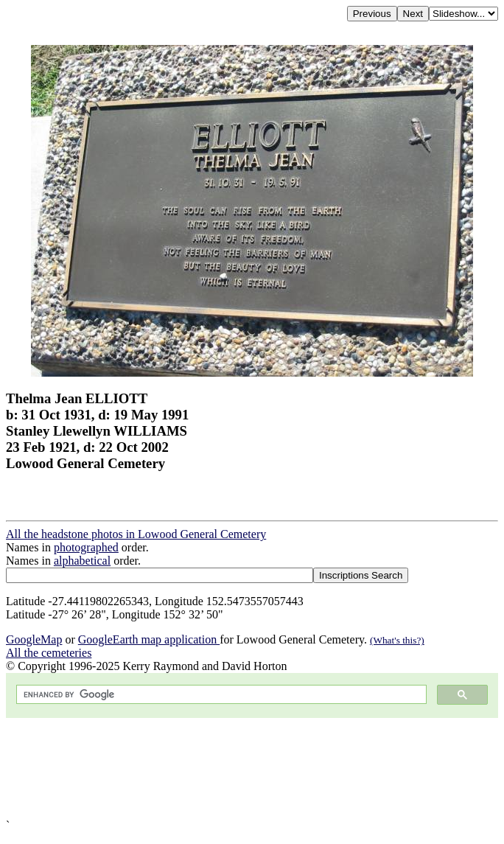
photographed (86, 547)
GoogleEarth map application (149, 639)
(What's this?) (397, 640)
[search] (220, 695)
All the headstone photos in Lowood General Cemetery (136, 534)
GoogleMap (34, 639)
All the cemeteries (49, 653)
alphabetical (82, 561)
